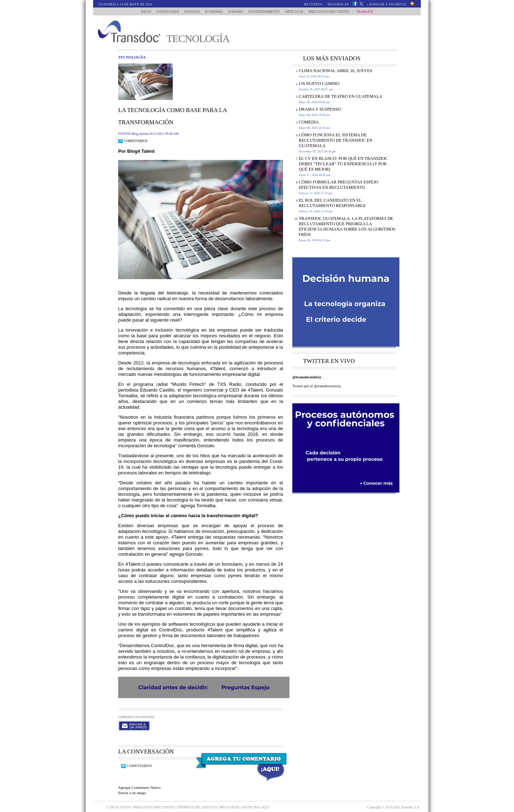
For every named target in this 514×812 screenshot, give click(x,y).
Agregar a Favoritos (388, 4)
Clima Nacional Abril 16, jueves (335, 71)
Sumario (236, 12)
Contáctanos (119, 801)
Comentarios (133, 141)
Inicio (141, 12)
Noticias (190, 12)
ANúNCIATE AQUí (256, 801)
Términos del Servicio (197, 801)
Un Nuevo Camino (319, 84)
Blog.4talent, (140, 134)
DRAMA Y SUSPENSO (320, 109)
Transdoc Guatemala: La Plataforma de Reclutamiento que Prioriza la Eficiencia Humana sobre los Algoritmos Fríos (347, 226)
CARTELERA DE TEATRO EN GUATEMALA (341, 96)
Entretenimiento (266, 12)
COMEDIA (309, 122)
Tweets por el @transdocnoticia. (317, 386)
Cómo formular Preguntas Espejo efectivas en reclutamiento (339, 185)
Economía (213, 12)
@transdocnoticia (307, 377)
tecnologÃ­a (132, 57)
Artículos (297, 12)
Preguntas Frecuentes (334, 12)
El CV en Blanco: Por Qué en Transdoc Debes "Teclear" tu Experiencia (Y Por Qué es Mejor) (343, 164)
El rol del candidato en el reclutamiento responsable (332, 203)
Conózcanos (163, 12)
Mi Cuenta (313, 4)
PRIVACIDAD (230, 801)
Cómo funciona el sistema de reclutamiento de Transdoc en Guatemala (336, 140)
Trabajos (370, 12)
